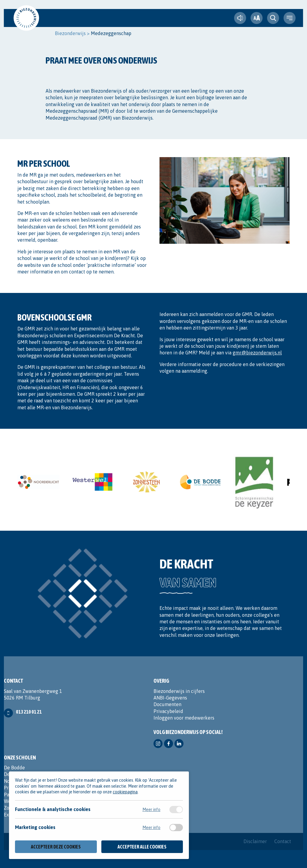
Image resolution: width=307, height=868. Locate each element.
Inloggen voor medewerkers (184, 718)
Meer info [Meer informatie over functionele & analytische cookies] (151, 810)
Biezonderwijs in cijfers (179, 691)
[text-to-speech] (240, 18)
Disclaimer (255, 841)
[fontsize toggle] (257, 18)
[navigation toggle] (290, 18)
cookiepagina (125, 792)
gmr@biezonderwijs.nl (257, 353)
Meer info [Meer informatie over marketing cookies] (151, 828)
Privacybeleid (168, 711)
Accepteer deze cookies (56, 847)
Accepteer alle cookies (142, 847)
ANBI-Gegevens (170, 698)
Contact (283, 841)
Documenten (167, 704)
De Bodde (14, 768)
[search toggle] (273, 18)
